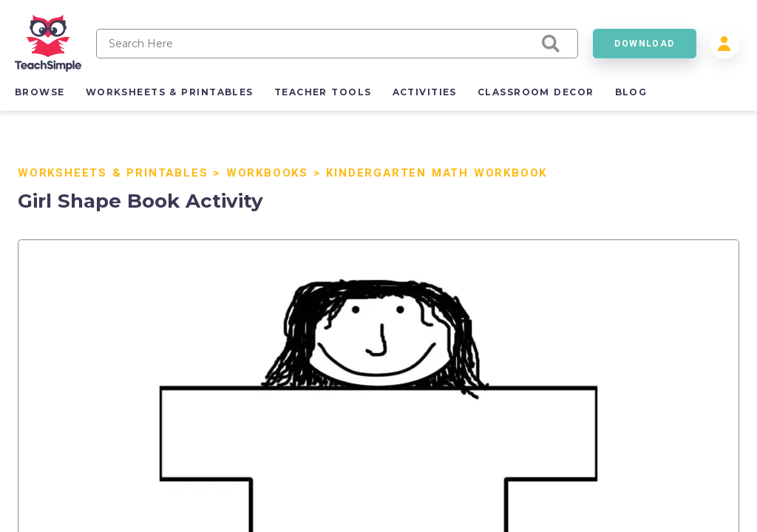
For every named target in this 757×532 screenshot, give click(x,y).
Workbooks (267, 173)
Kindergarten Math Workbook (437, 173)
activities (425, 92)
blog (631, 92)
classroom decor (536, 92)
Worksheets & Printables (113, 173)
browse (40, 92)
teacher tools (323, 92)
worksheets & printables (170, 92)
